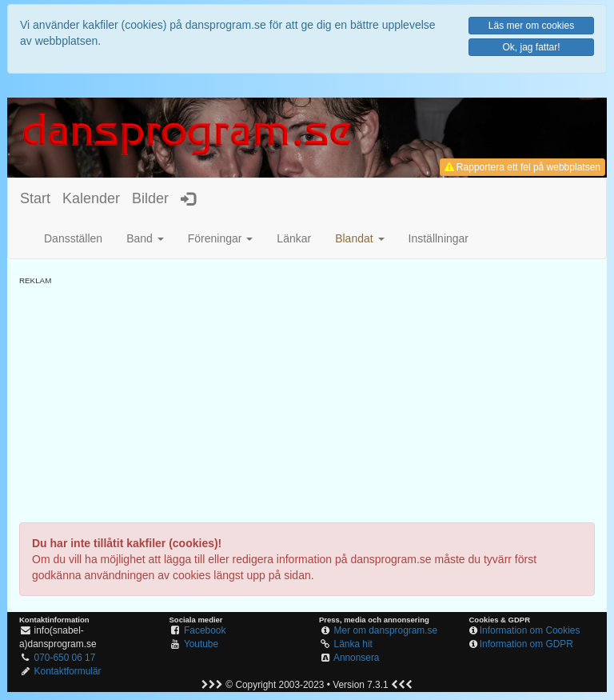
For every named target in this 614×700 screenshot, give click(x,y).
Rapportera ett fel (522, 167)
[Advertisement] (307, 398)
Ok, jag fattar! (531, 47)
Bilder (150, 198)
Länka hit (353, 644)
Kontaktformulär (68, 671)
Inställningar (439, 238)
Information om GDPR (526, 644)
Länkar (294, 238)
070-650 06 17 (65, 658)
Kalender (91, 198)
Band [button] (145, 238)
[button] (359, 238)
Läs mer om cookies (531, 26)
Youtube (201, 644)
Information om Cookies (530, 630)
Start (35, 198)
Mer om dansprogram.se (386, 630)
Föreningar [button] (221, 238)
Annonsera (357, 658)
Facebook (205, 630)
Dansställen (73, 238)
